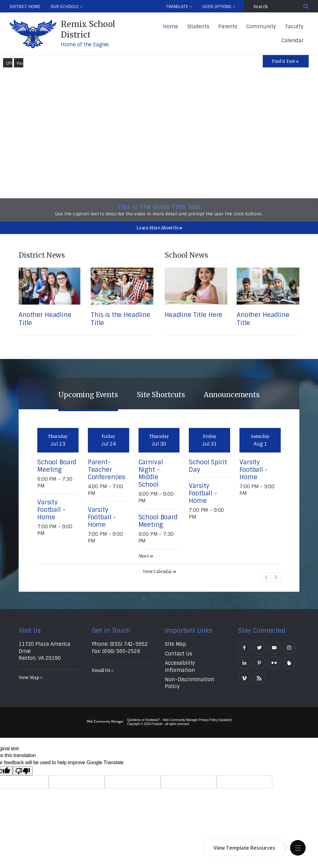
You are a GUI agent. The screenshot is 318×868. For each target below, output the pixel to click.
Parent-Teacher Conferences (107, 470)
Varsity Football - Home (51, 510)
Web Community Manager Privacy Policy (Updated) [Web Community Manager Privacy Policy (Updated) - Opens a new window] (197, 720)
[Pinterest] (259, 663)
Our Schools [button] (65, 7)
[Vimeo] (244, 678)
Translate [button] (177, 7)
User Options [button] (217, 7)
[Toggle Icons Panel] (286, 61)
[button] (298, 848)
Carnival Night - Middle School (151, 473)
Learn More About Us (157, 228)
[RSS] (259, 678)
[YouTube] (274, 648)
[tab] (88, 394)
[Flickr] (274, 663)
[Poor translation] (23, 771)
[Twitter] (259, 648)
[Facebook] (244, 648)
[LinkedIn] (244, 663)
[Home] (170, 27)
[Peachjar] (289, 663)
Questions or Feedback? (143, 720)
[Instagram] (289, 648)
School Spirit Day (208, 466)
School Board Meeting (57, 466)
